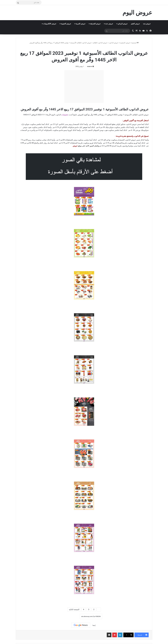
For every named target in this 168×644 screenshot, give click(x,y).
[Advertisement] (84, 87)
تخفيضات (65, 115)
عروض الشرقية (95, 24)
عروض (75, 146)
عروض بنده (147, 24)
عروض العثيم (135, 24)
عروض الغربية (80, 24)
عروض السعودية (125, 43)
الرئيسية (135, 43)
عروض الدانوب (113, 43)
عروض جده (109, 24)
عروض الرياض (123, 24)
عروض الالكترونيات (50, 24)
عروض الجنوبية (66, 24)
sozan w (90, 66)
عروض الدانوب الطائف (100, 43)
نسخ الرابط (73, 616)
